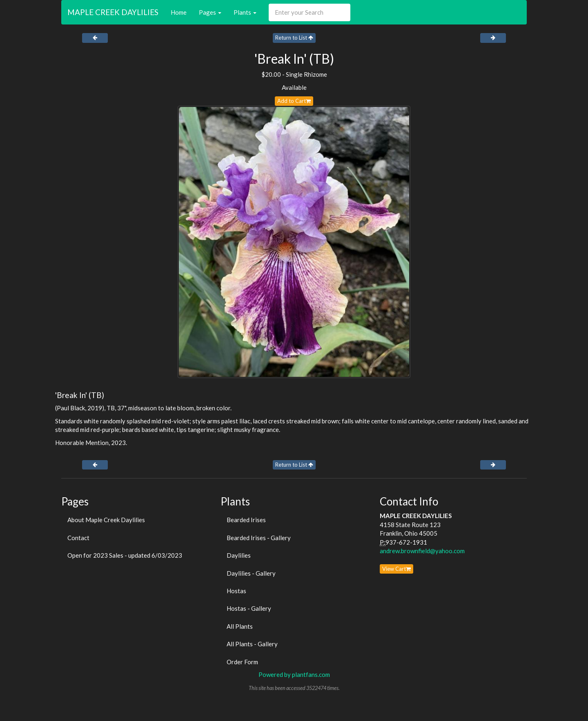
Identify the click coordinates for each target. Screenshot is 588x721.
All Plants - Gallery (252, 644)
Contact (78, 538)
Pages (210, 12)
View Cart (396, 569)
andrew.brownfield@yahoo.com (422, 551)
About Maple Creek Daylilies (106, 520)
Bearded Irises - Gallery (259, 538)
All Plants (240, 626)
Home (179, 12)
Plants (245, 12)
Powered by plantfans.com (294, 674)
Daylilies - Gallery (251, 573)
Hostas (236, 591)
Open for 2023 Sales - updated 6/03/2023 (125, 555)
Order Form (242, 662)
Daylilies (239, 555)
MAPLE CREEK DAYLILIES (113, 12)
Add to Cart (294, 101)
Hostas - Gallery (249, 608)
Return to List (294, 38)
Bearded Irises (246, 520)
